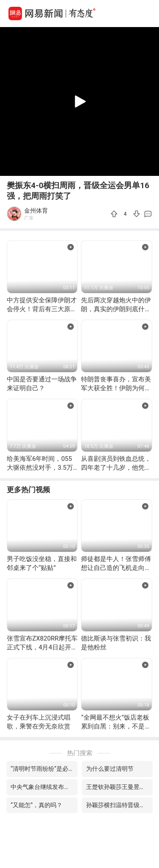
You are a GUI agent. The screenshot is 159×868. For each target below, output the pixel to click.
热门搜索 (80, 753)
